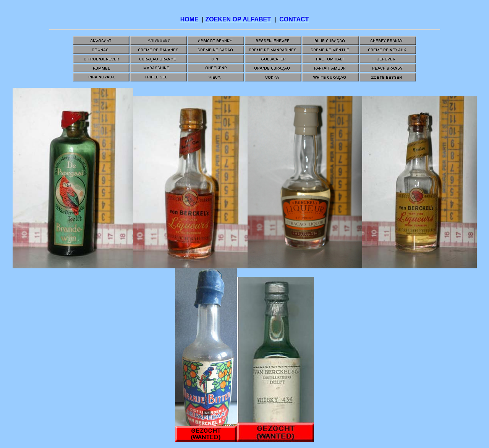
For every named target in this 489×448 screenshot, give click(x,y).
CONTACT (294, 19)
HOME (189, 19)
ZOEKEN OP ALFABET (238, 19)
